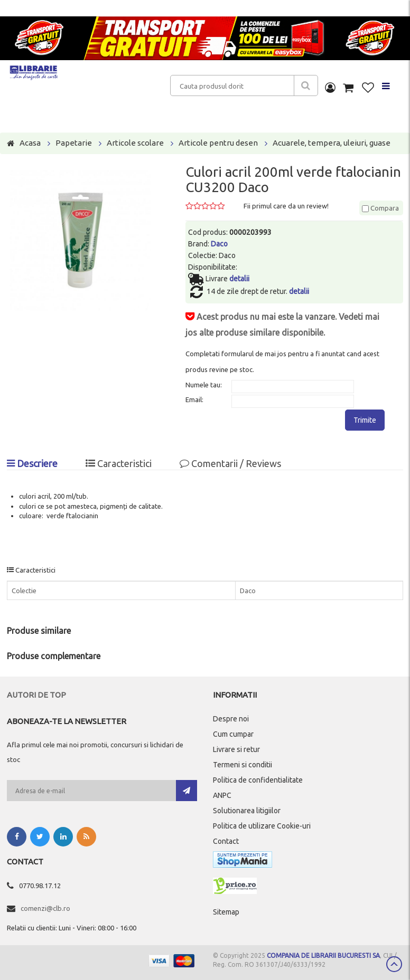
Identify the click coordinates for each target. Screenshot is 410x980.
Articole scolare (135, 143)
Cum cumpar (233, 734)
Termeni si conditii (243, 765)
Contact (226, 841)
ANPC (222, 795)
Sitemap (226, 912)
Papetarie (74, 143)
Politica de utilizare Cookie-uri (262, 826)
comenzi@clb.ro (45, 908)
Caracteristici (119, 463)
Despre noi (231, 719)
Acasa (30, 143)
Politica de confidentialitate (258, 780)
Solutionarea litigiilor (247, 811)
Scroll (394, 964)
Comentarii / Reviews (230, 463)
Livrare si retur (236, 749)
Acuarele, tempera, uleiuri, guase (332, 143)
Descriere (32, 463)
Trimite (365, 420)
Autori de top (36, 695)
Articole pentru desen (218, 143)
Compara (380, 208)
